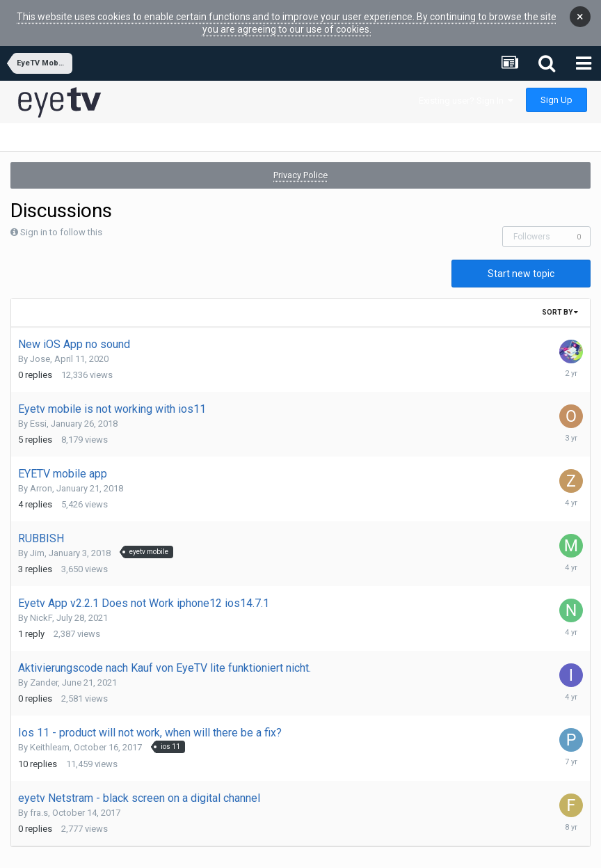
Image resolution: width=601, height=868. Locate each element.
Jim (37, 542)
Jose (40, 348)
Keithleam (50, 736)
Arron (41, 477)
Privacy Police (300, 164)
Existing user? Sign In (466, 89)
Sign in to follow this (61, 221)
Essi (38, 412)
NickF (41, 607)
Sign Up (556, 89)
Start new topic (521, 262)
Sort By (560, 301)
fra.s (39, 802)
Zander (44, 671)
